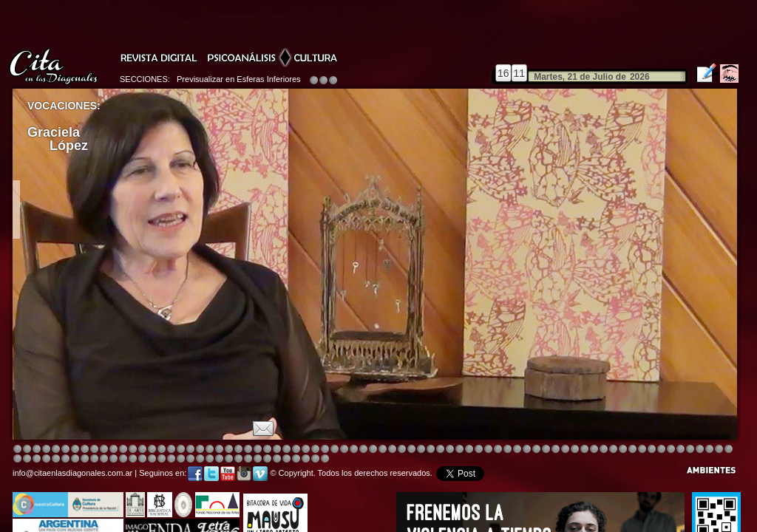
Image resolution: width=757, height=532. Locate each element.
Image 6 (632, 450)
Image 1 (17, 450)
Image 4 (46, 450)
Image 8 (373, 450)
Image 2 (27, 450)
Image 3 (37, 450)
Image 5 (536, 450)
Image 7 (642, 450)
